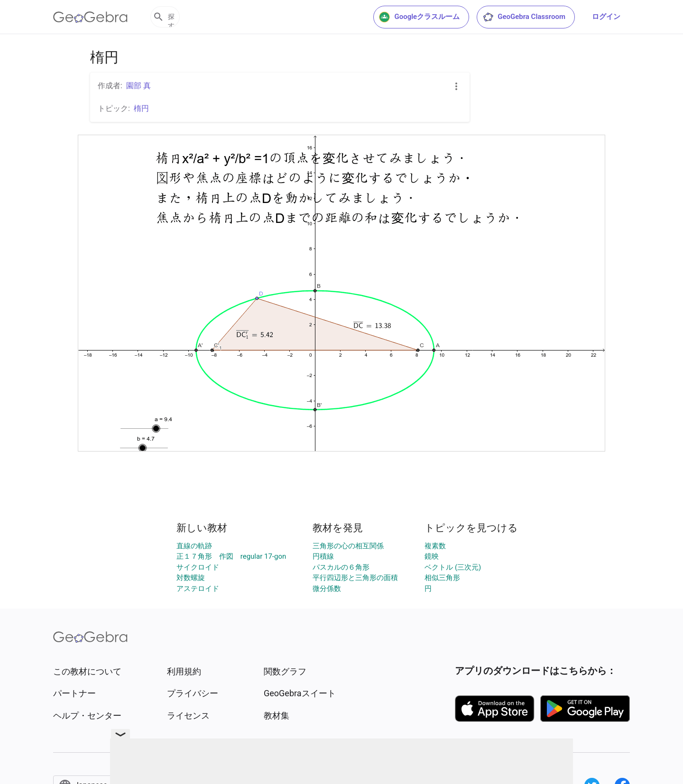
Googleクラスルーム (419, 17)
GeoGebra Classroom (524, 17)
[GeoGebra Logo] (90, 17)
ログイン (606, 17)
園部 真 (138, 86)
